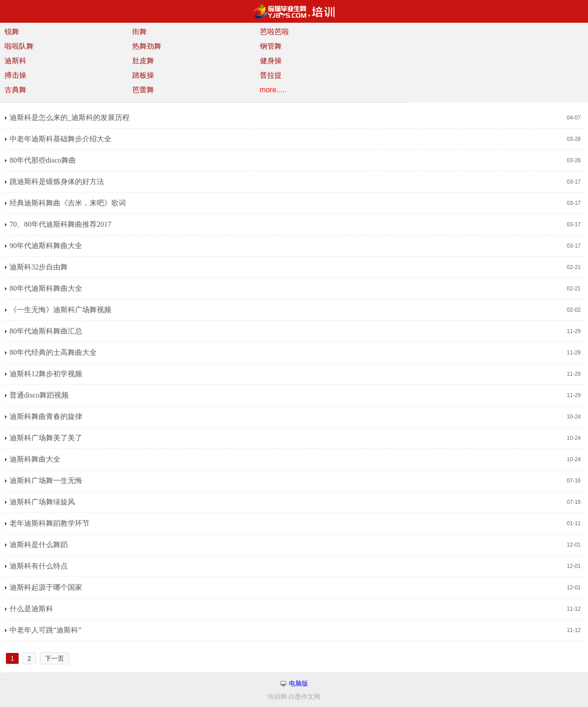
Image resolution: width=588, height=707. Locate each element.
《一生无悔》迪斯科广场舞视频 (60, 310)
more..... (273, 90)
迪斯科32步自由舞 (39, 267)
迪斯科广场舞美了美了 (46, 438)
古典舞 (15, 90)
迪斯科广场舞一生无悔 (46, 480)
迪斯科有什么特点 (39, 566)
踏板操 (143, 75)
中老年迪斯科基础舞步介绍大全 (60, 139)
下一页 (55, 658)
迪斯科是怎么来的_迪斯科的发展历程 (70, 117)
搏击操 (15, 75)
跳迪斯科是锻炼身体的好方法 (57, 182)
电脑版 (299, 684)
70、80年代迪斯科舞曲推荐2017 (60, 224)
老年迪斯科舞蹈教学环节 (50, 523)
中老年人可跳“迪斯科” (45, 630)
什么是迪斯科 (31, 609)
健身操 (271, 61)
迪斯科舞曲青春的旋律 (46, 416)
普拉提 (271, 75)
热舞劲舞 (147, 46)
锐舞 (12, 32)
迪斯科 (15, 61)
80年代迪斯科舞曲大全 (46, 288)
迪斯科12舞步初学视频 (46, 374)
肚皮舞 (143, 61)
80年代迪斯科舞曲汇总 (46, 331)
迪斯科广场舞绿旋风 (42, 502)
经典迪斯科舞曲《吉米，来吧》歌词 (68, 203)
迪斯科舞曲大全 (35, 459)
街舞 (140, 32)
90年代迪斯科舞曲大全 (46, 246)
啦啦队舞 (19, 46)
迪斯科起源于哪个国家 (46, 587)
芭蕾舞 (143, 90)
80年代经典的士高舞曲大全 (53, 352)
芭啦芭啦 (274, 32)
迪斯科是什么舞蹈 (39, 545)
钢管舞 (271, 46)
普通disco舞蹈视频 (39, 395)
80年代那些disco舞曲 (43, 160)
